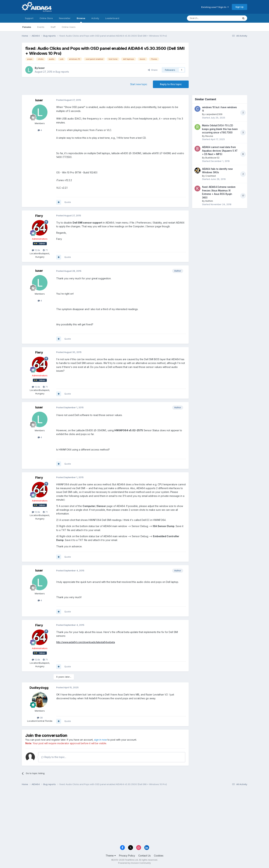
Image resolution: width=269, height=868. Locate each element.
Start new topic (139, 84)
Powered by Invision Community (134, 863)
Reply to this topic (171, 84)
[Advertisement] (220, 65)
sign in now (100, 740)
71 (45, 250)
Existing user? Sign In (215, 7)
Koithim (209, 201)
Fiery (39, 216)
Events (41, 27)
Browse (81, 20)
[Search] (205, 18)
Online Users (69, 27)
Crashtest (211, 176)
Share (153, 70)
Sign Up (240, 7)
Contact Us (144, 856)
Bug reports (62, 72)
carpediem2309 (214, 114)
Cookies (159, 856)
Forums (27, 27)
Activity (95, 18)
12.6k (36, 250)
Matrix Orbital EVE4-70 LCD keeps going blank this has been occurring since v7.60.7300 (220, 129)
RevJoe (209, 136)
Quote (68, 202)
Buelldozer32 (212, 158)
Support (29, 18)
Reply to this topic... (54, 757)
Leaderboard (112, 18)
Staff (53, 27)
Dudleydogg (39, 688)
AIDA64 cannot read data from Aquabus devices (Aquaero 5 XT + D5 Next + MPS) (220, 151)
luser (42, 68)
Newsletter (65, 18)
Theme (111, 856)
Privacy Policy (127, 856)
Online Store (46, 18)
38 (40, 718)
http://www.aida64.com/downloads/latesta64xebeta (86, 642)
